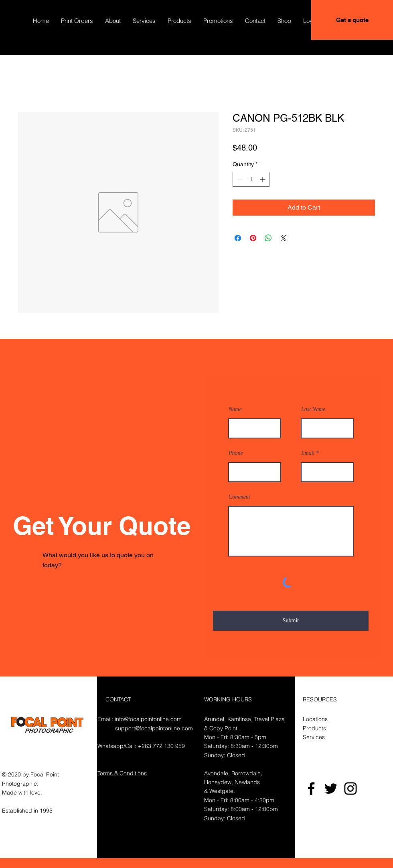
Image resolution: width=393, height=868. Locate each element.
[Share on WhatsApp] (268, 238)
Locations (315, 719)
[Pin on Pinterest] (253, 238)
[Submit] (291, 621)
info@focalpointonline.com (148, 719)
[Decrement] (239, 179)
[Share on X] (284, 238)
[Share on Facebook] (238, 238)
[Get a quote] (352, 20)
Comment (239, 497)
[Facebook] (311, 789)
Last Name (313, 410)
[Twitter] (331, 789)
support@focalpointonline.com (154, 728)
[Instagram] (350, 789)
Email (308, 453)
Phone (236, 453)
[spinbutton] (251, 179)
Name (235, 410)
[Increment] (263, 179)
